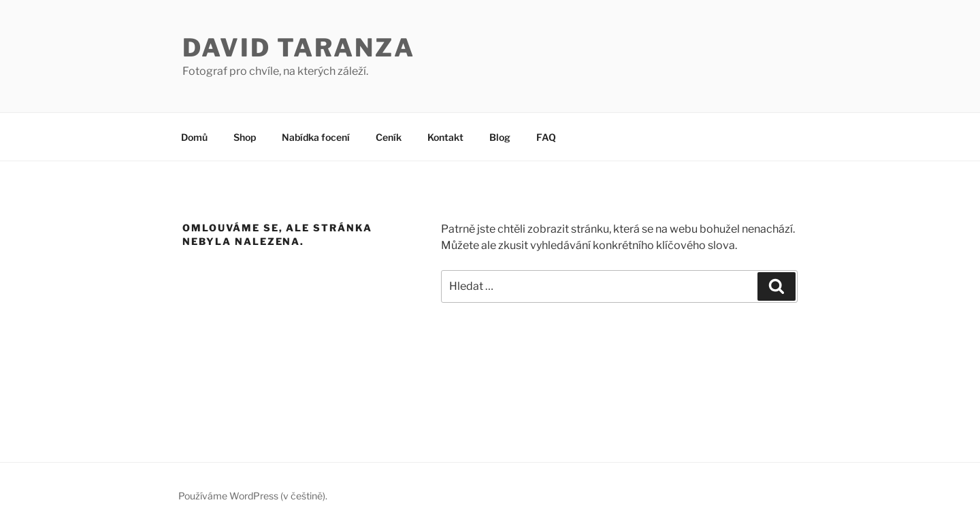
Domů (194, 137)
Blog (500, 137)
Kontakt (445, 137)
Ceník (389, 137)
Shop (245, 137)
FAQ (546, 137)
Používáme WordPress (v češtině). (253, 496)
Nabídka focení (316, 137)
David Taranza (298, 48)
